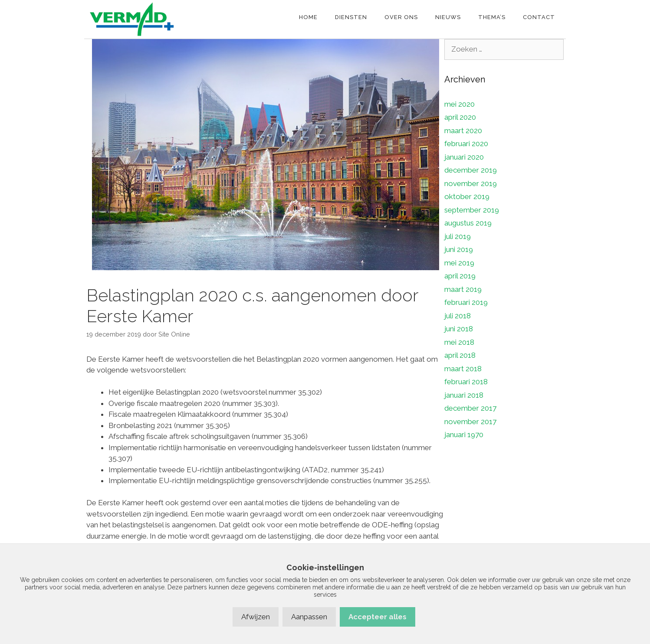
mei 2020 (460, 104)
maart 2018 (463, 369)
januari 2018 (464, 395)
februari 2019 (466, 302)
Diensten (351, 17)
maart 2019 (463, 289)
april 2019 (460, 276)
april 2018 (460, 355)
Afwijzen (256, 617)
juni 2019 (459, 249)
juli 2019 (458, 236)
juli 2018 (458, 316)
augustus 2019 (468, 223)
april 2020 (460, 117)
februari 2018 (466, 382)
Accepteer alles (378, 617)
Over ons (401, 17)
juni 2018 (459, 329)
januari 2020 (464, 157)
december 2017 (470, 408)
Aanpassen (309, 617)
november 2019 (471, 183)
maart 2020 (463, 131)
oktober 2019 (467, 196)
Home (308, 17)
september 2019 (472, 210)
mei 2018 (459, 342)
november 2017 (470, 422)
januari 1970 (464, 435)
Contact (539, 17)
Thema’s (492, 17)
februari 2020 (466, 144)
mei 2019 (459, 263)
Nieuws (448, 17)
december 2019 (471, 170)
